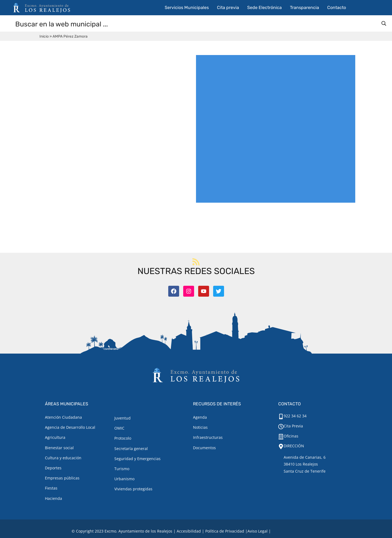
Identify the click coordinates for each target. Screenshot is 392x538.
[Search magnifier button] (384, 23)
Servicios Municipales (187, 7)
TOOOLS (312, 531)
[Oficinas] (281, 437)
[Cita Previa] (281, 427)
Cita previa (228, 7)
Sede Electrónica (264, 7)
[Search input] (196, 24)
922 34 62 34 (295, 416)
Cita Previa (293, 426)
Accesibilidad (189, 531)
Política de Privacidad (225, 531)
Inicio (44, 36)
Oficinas (291, 436)
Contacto (337, 7)
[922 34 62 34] (281, 417)
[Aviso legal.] (258, 531)
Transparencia (304, 7)
